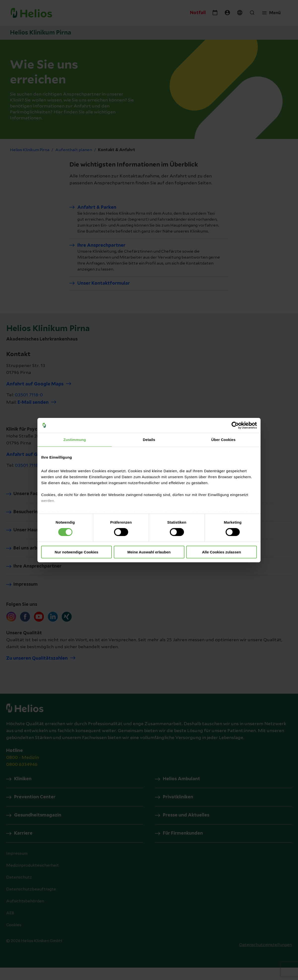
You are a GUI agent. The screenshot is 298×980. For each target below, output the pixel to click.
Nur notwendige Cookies (77, 552)
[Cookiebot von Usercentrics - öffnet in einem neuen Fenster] (235, 425)
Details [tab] (149, 439)
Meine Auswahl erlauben (149, 552)
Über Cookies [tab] (223, 439)
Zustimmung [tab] (75, 439)
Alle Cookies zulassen (222, 552)
